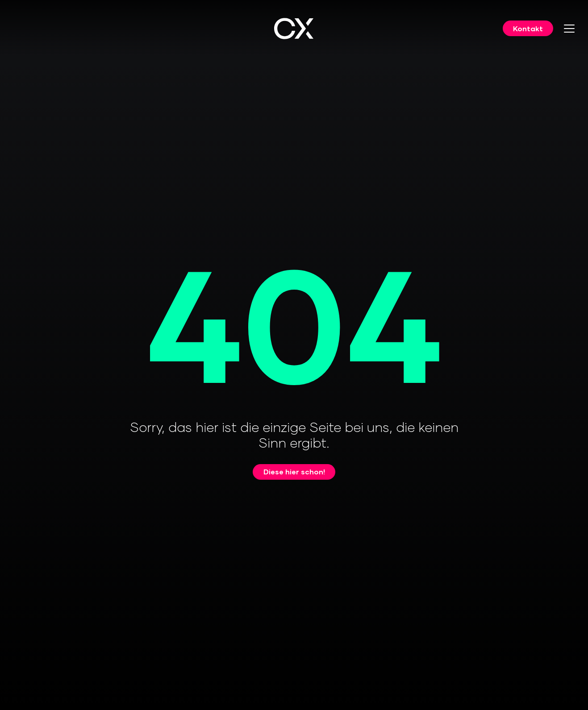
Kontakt (528, 28)
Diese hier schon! (294, 471)
